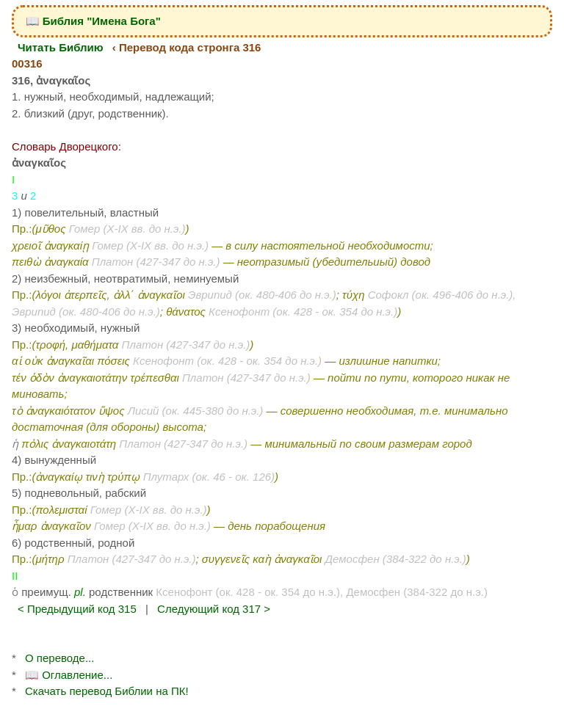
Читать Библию (61, 47)
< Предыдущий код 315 (77, 609)
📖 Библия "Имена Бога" (93, 21)
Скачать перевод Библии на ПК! (107, 691)
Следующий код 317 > (214, 609)
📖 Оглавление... (69, 675)
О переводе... (59, 658)
